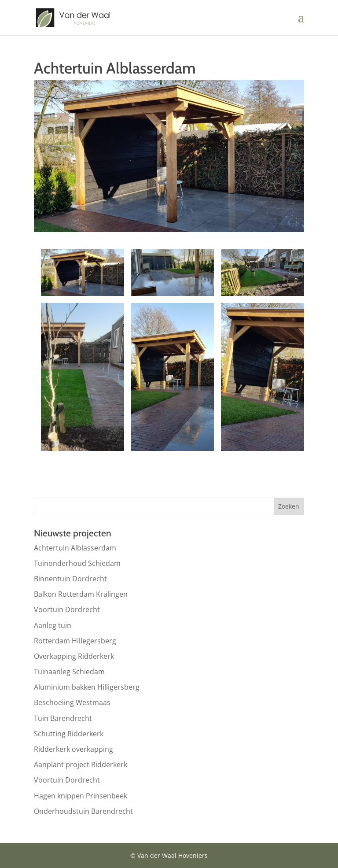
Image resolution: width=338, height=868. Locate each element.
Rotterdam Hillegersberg (75, 641)
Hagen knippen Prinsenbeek (81, 796)
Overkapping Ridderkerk (74, 656)
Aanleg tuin (53, 625)
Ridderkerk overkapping (73, 749)
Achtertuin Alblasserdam (75, 548)
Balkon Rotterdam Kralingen (81, 594)
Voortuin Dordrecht (67, 609)
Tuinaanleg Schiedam (69, 672)
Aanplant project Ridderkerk (81, 765)
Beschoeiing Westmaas (72, 702)
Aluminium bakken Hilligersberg (87, 687)
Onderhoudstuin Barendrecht (83, 811)
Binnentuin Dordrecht (70, 579)
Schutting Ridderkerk (69, 734)
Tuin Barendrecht (63, 718)
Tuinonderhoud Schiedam (77, 563)
